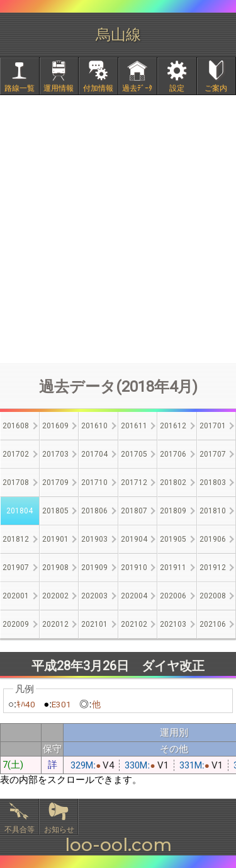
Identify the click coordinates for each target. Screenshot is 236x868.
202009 (16, 624)
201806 (94, 511)
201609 (55, 426)
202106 (213, 624)
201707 (213, 454)
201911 (173, 568)
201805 (55, 511)
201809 (173, 511)
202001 (16, 596)
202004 (134, 596)
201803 (213, 483)
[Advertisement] (118, 229)
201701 (213, 426)
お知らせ (59, 830)
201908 (55, 568)
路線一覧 (20, 88)
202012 (55, 624)
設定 (177, 88)
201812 (16, 539)
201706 (173, 454)
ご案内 (216, 88)
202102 (134, 624)
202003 (94, 596)
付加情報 (98, 88)
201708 (16, 483)
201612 (173, 426)
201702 (16, 454)
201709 (55, 483)
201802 (173, 483)
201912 (213, 568)
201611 (134, 426)
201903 (94, 539)
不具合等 (20, 830)
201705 (134, 454)
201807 (134, 511)
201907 (16, 568)
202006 (173, 596)
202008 (213, 596)
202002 (55, 596)
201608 (16, 426)
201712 (134, 483)
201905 (173, 539)
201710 (94, 483)
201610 (94, 426)
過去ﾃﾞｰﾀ (137, 88)
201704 (94, 454)
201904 (134, 539)
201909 (94, 568)
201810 (213, 511)
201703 (55, 454)
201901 (55, 539)
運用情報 (59, 88)
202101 (94, 624)
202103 (173, 624)
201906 (213, 539)
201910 (134, 568)
